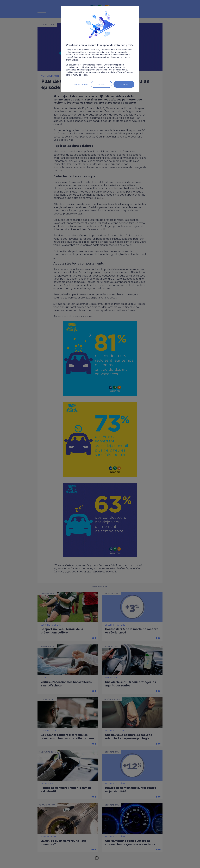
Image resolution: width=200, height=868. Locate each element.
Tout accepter (124, 84)
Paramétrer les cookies (80, 84)
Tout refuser (101, 84)
